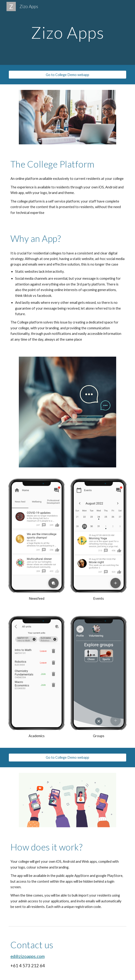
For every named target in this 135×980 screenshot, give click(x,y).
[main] (67, 33)
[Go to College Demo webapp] (67, 75)
